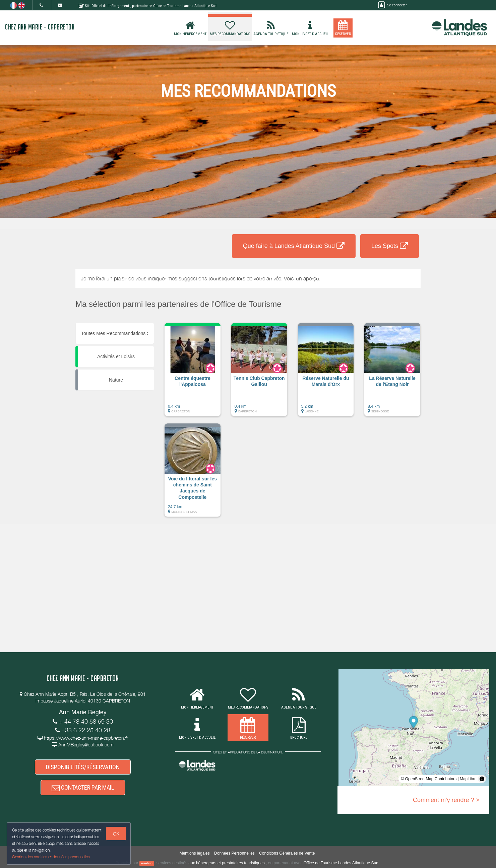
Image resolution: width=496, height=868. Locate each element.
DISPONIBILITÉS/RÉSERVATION (83, 767)
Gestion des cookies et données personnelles (51, 857)
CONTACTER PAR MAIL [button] (83, 787)
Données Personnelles (234, 853)
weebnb (147, 863)
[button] (193, 373)
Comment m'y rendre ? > (446, 800)
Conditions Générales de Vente (287, 853)
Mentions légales (195, 853)
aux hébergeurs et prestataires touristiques (226, 863)
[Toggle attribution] (482, 779)
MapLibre (468, 779)
